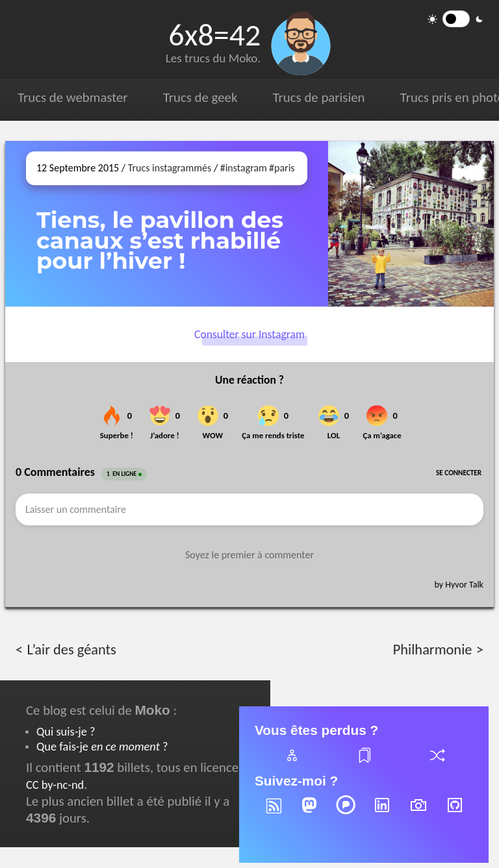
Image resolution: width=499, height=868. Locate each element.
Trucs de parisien (319, 97)
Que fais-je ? (102, 746)
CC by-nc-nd (55, 785)
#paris (282, 168)
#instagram (244, 168)
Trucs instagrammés (170, 168)
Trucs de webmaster (72, 97)
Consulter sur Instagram (249, 334)
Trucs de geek (200, 97)
